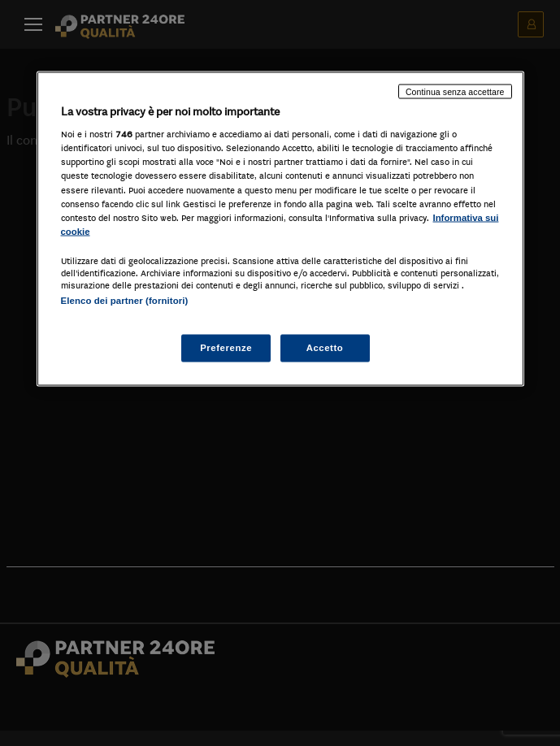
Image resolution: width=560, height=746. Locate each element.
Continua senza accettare (455, 91)
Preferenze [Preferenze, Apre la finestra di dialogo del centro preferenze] (226, 348)
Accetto (325, 348)
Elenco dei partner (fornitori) (125, 300)
